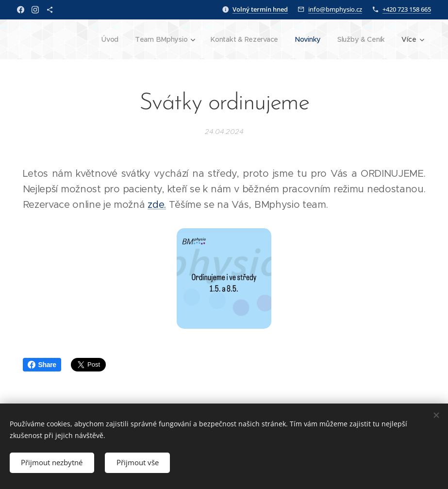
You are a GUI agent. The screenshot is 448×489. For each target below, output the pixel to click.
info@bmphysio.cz (335, 9)
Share (42, 365)
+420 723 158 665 (407, 9)
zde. (157, 205)
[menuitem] (108, 39)
